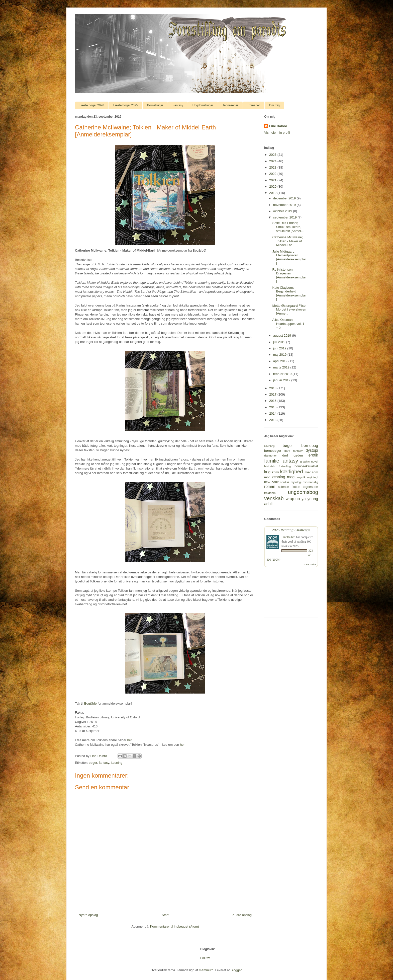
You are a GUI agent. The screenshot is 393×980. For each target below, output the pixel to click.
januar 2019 (282, 380)
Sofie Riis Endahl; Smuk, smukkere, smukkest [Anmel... (288, 227)
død (285, 455)
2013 (273, 420)
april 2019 (281, 361)
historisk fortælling (277, 466)
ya (304, 499)
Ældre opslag (242, 915)
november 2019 (285, 205)
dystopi (312, 450)
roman (270, 486)
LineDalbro (288, 537)
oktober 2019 (283, 211)
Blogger (236, 970)
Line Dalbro (278, 126)
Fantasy (178, 105)
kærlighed (292, 471)
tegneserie (310, 487)
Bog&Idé (90, 703)
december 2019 (285, 198)
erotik (313, 455)
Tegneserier (230, 105)
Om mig (274, 105)
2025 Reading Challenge (291, 530)
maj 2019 (280, 355)
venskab (274, 498)
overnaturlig (310, 482)
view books (310, 564)
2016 (273, 401)
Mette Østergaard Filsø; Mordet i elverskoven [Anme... (289, 310)
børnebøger (273, 451)
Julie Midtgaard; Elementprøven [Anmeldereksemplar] (289, 257)
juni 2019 (280, 348)
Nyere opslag (88, 915)
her (130, 740)
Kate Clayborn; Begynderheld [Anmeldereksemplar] (289, 293)
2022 (273, 174)
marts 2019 (282, 367)
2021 (273, 180)
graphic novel (309, 461)
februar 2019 (283, 374)
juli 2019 (280, 342)
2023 (273, 167)
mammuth (206, 970)
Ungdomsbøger (203, 105)
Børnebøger (155, 105)
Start (165, 915)
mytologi (313, 477)
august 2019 (283, 335)
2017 (273, 394)
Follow (205, 958)
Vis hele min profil (277, 133)
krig (267, 472)
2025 (273, 155)
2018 (273, 388)
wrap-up (293, 499)
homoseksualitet (306, 466)
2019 (273, 193)
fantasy (104, 763)
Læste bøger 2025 (126, 105)
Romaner (254, 105)
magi (291, 477)
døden (298, 455)
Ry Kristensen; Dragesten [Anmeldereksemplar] (289, 275)
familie (272, 461)
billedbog (269, 446)
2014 (273, 413)
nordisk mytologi (291, 482)
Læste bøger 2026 (92, 105)
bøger (93, 763)
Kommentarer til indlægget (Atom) (175, 926)
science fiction (289, 487)
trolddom (270, 493)
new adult (271, 482)
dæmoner (270, 455)
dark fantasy (294, 451)
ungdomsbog (303, 492)
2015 (273, 407)
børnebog (310, 446)
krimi (275, 472)
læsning (117, 763)
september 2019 (285, 217)
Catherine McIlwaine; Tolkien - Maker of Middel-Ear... (287, 241)
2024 (273, 161)
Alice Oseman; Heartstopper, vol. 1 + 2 (288, 324)
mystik (301, 477)
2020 (273, 186)
